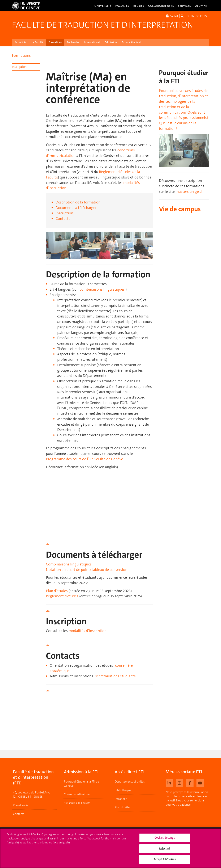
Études (139, 6)
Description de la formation (78, 202)
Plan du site (122, 807)
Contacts (63, 219)
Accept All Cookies (165, 859)
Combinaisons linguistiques (69, 564)
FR (188, 16)
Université (103, 6)
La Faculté (37, 42)
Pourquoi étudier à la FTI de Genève (81, 784)
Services (185, 6)
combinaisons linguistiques (102, 289)
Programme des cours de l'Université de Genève (84, 459)
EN (193, 16)
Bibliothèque (123, 790)
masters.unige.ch (189, 191)
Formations (55, 42)
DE (197, 16)
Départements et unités (130, 781)
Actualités (20, 42)
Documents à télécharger (76, 208)
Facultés (122, 6)
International (92, 42)
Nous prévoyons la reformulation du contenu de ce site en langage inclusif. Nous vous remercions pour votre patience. (187, 798)
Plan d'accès (21, 805)
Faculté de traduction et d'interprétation (103, 25)
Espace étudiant (131, 42)
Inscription (19, 67)
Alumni (201, 6)
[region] (110, 848)
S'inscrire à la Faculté (77, 803)
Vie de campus (180, 209)
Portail (172, 16)
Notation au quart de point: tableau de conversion (87, 570)
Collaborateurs (161, 6)
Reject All (165, 849)
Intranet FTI (122, 799)
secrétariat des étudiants (115, 676)
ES (205, 16)
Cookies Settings (165, 838)
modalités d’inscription (88, 631)
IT (201, 16)
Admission (111, 42)
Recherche (73, 42)
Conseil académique (77, 794)
